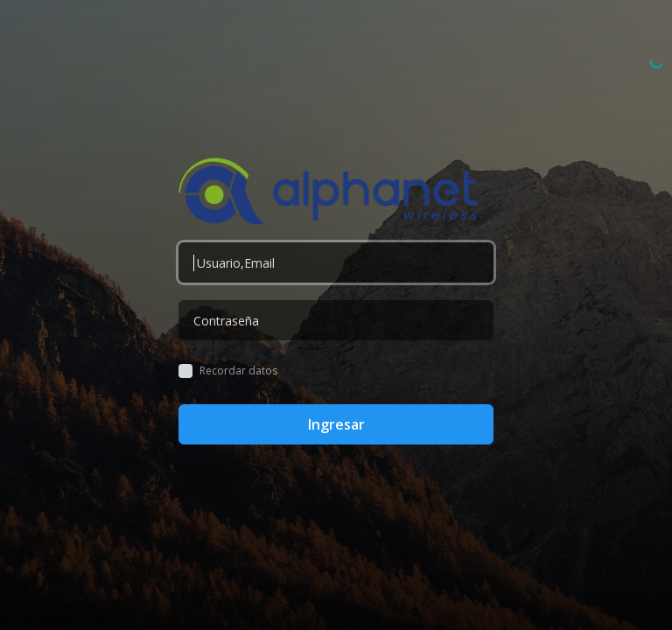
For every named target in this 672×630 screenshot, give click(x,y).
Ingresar (336, 424)
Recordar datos (238, 371)
